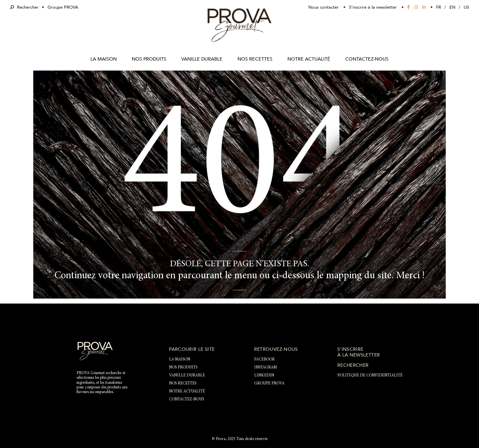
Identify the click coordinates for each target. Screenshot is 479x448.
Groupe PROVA (63, 7)
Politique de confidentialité (370, 375)
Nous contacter (323, 7)
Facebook (265, 359)
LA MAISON (104, 59)
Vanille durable (202, 59)
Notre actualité (309, 59)
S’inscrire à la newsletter (373, 7)
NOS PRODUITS (149, 59)
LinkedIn (264, 375)
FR (439, 7)
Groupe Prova (269, 383)
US (466, 7)
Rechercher (24, 7)
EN (452, 7)
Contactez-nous (367, 59)
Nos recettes (255, 59)
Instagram (265, 367)
